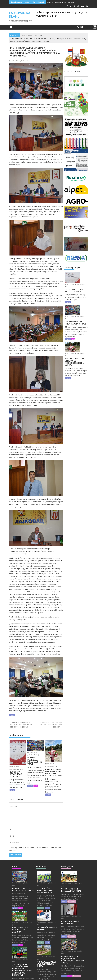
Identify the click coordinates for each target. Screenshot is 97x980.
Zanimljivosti (72, 893)
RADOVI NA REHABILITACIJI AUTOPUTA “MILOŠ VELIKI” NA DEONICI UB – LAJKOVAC (21, 724)
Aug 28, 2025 (53, 904)
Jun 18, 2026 (28, 904)
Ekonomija (40, 900)
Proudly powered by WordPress (34, 976)
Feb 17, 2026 (78, 923)
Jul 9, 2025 (52, 930)
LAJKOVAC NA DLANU (20, 15)
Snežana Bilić (24, 61)
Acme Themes (70, 976)
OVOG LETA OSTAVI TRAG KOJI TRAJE (61, 2)
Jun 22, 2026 (50, 764)
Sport (36, 786)
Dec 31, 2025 (53, 873)
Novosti (12, 715)
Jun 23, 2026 (14, 766)
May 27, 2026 (78, 873)
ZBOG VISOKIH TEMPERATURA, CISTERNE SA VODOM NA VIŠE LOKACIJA (51, 724)
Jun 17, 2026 (28, 933)
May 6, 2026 (78, 897)
